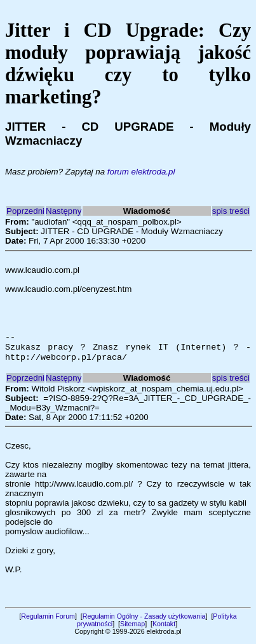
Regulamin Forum (48, 620)
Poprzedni (25, 211)
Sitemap (132, 628)
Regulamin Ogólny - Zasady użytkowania (144, 620)
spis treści (231, 211)
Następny (64, 211)
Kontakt (164, 628)
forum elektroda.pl (141, 172)
